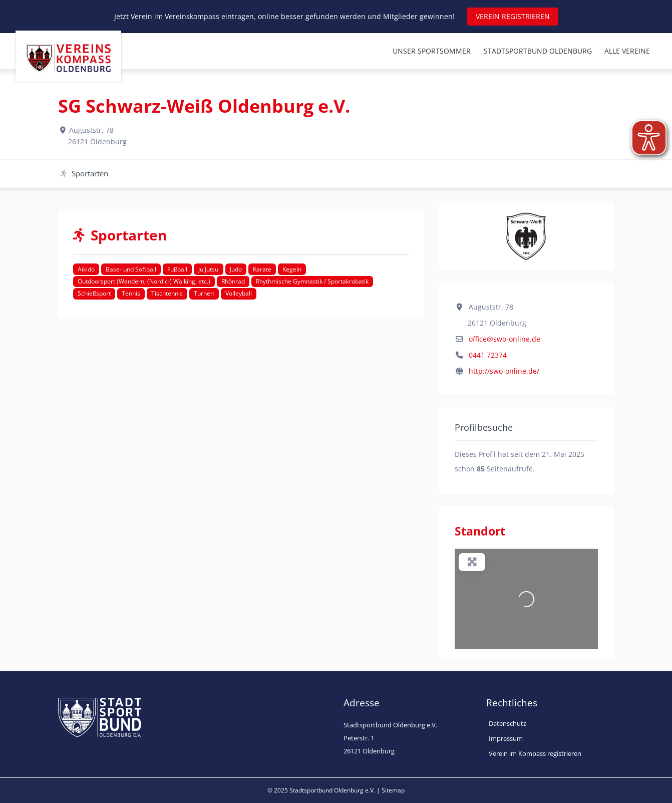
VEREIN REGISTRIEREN (513, 16)
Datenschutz (508, 723)
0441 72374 (488, 355)
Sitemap (393, 790)
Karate (262, 269)
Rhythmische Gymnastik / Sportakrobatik (312, 281)
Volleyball (239, 293)
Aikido (86, 269)
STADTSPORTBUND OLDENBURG (538, 51)
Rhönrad (233, 281)
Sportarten (84, 173)
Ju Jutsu (208, 269)
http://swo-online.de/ (504, 371)
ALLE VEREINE (627, 51)
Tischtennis (167, 293)
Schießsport (94, 293)
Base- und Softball (131, 269)
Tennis (131, 293)
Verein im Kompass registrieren (535, 753)
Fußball (177, 269)
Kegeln (292, 269)
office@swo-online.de (505, 339)
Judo (236, 269)
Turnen (204, 293)
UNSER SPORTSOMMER (432, 51)
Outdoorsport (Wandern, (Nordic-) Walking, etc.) (144, 281)
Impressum (506, 738)
